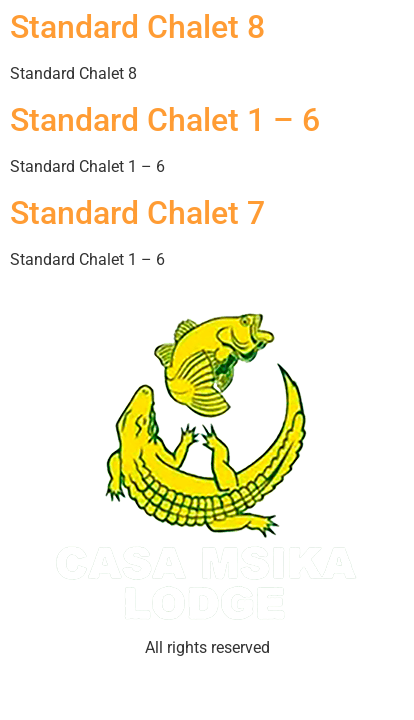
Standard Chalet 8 (137, 27)
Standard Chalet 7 (137, 213)
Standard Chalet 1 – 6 (165, 120)
